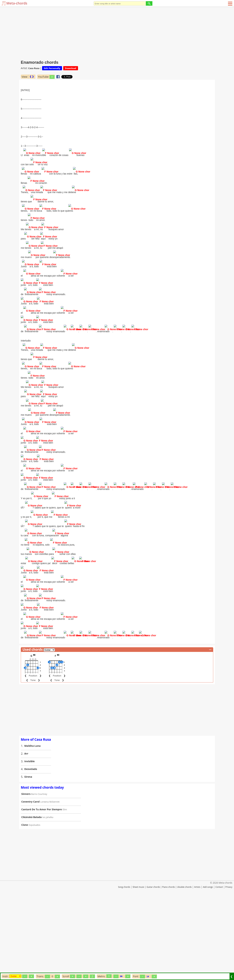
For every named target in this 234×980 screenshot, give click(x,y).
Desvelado (31, 848)
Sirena (28, 856)
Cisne (25, 904)
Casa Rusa (34, 68)
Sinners (26, 873)
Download (71, 68)
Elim (65, 888)
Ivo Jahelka (48, 896)
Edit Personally (52, 68)
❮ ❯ (32, 77)
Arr (26, 833)
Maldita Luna (33, 825)
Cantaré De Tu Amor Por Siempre (42, 888)
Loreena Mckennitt (50, 881)
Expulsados (35, 904)
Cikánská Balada (31, 896)
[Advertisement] (117, 33)
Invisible (30, 840)
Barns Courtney (39, 873)
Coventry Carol (30, 881)
